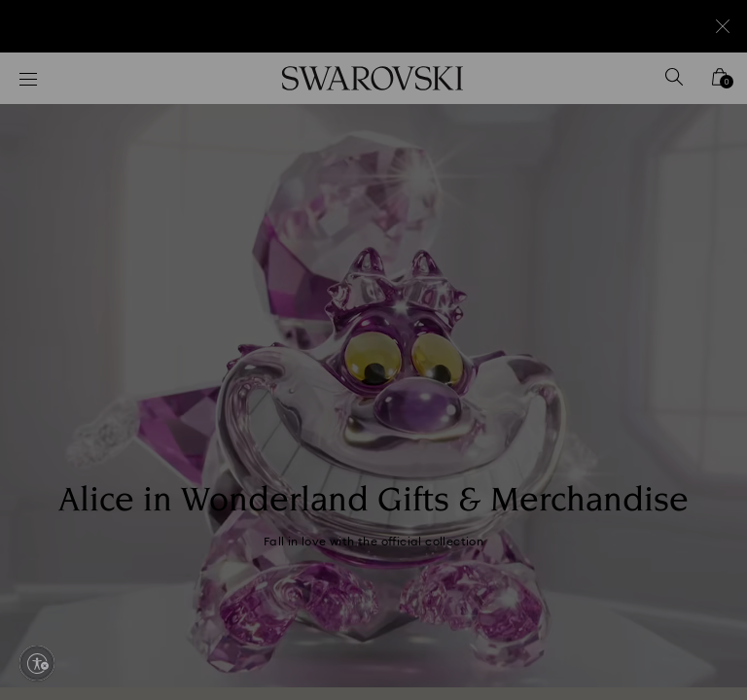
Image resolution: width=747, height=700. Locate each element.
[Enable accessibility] (37, 663)
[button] (694, 237)
